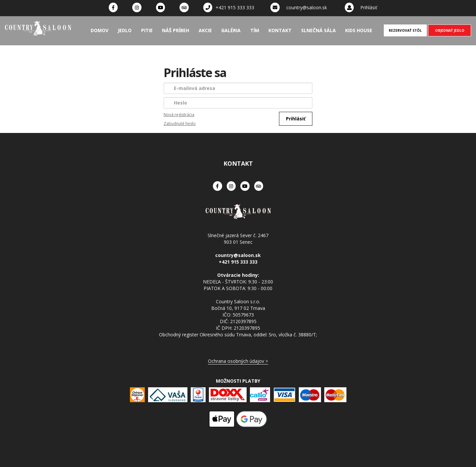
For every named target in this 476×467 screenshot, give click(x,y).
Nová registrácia (179, 115)
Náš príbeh (176, 30)
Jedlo (125, 30)
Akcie (205, 30)
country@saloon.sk (307, 7)
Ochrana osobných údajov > (238, 361)
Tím (255, 30)
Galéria (231, 30)
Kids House (359, 30)
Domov (99, 30)
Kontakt (280, 30)
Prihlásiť (369, 7)
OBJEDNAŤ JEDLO (450, 30)
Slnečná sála (318, 30)
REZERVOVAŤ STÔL (405, 30)
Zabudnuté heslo (180, 124)
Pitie (147, 30)
